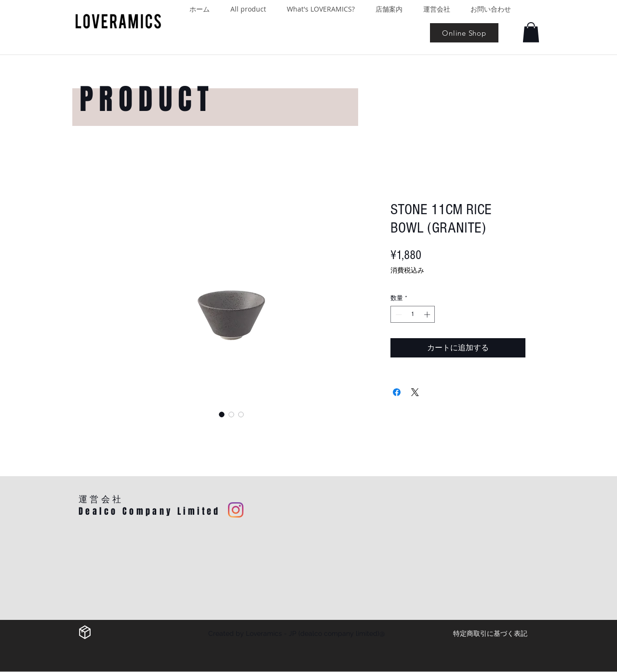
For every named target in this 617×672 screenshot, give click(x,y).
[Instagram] (236, 510)
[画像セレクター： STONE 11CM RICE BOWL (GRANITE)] (222, 414)
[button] (531, 32)
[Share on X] (415, 392)
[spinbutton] (413, 315)
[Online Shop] (464, 33)
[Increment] (428, 315)
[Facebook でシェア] (397, 392)
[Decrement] (398, 315)
